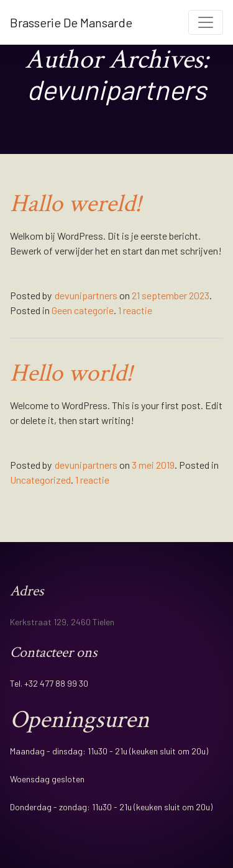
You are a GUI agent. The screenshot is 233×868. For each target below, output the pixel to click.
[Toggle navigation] (206, 22)
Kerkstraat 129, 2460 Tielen (62, 622)
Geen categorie (83, 310)
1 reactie (135, 310)
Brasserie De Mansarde (71, 22)
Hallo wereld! (76, 204)
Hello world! (71, 373)
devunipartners (86, 295)
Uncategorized (40, 480)
